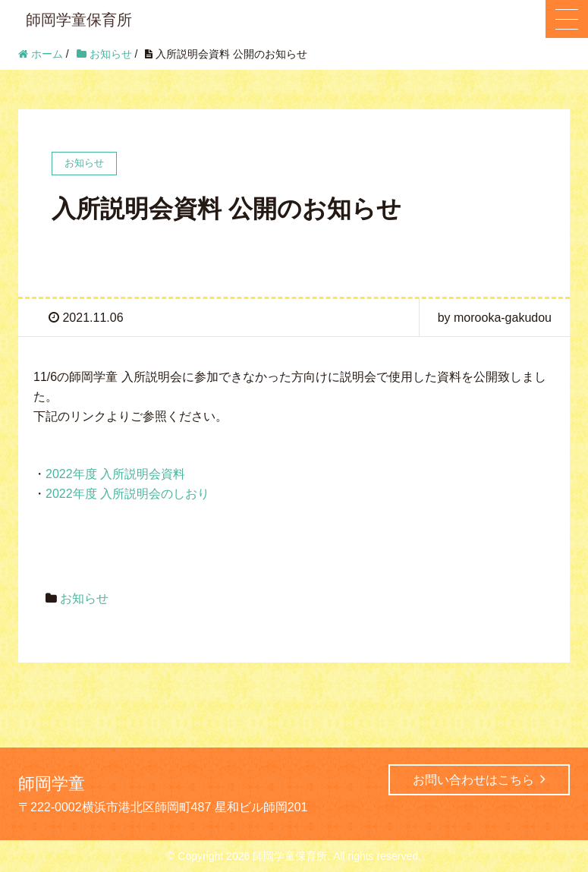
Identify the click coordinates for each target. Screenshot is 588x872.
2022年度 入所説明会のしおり (127, 494)
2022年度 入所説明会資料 (115, 474)
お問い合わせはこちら (479, 779)
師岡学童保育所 (79, 20)
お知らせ (84, 598)
